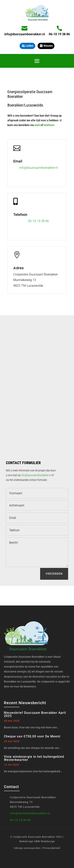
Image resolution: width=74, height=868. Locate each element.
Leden (29, 46)
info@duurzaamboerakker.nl (25, 34)
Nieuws (48, 46)
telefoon (49, 125)
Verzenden (54, 574)
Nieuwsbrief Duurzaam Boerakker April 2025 (35, 714)
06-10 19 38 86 (59, 34)
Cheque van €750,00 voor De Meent (32, 736)
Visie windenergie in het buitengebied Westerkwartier (34, 758)
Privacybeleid (51, 848)
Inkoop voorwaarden (27, 848)
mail (37, 125)
